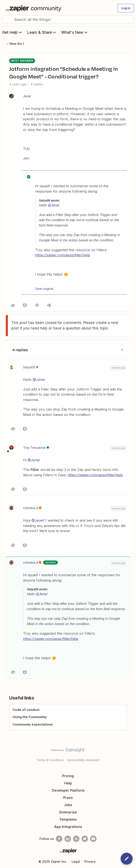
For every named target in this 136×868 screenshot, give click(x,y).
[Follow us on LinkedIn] (68, 839)
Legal (76, 861)
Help (68, 783)
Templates (68, 819)
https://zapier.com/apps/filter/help (63, 255)
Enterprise (68, 812)
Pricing (68, 776)
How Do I (17, 44)
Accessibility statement (83, 760)
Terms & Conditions (50, 760)
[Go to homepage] (34, 8)
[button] (126, 8)
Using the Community (30, 717)
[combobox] (68, 19)
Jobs (68, 805)
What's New (75, 32)
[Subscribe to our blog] (76, 839)
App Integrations (68, 827)
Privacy (90, 861)
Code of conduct (26, 710)
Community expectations (33, 724)
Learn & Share (42, 32)
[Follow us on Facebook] (59, 839)
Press (68, 798)
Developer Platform (68, 790)
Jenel (27, 96)
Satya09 (29, 367)
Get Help (12, 32)
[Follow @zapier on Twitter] (85, 839)
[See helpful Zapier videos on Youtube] (93, 839)
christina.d (31, 508)
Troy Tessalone (34, 448)
